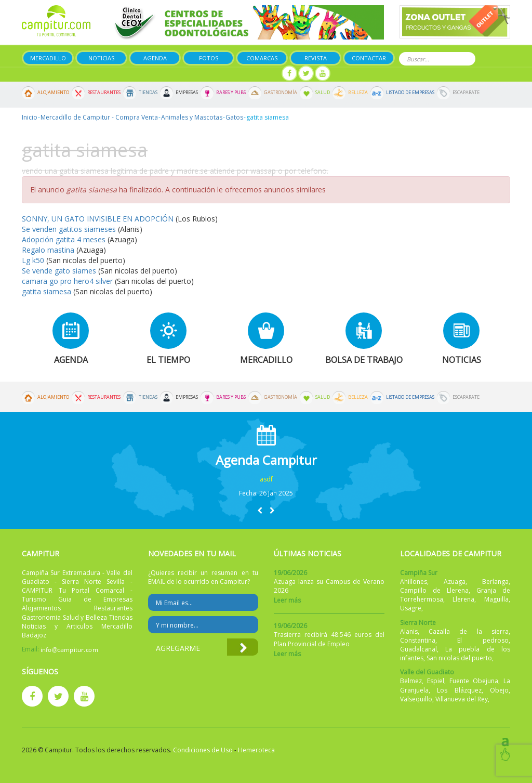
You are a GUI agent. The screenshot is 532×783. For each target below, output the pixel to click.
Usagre (411, 608)
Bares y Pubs (231, 93)
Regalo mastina (48, 250)
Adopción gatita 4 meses (64, 239)
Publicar (208, 74)
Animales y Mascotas (192, 117)
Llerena (463, 599)
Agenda (155, 58)
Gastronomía (281, 93)
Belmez (411, 681)
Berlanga (495, 582)
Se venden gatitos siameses (70, 229)
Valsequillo (416, 699)
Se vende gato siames (59, 271)
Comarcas (262, 58)
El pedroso (483, 640)
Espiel (436, 681)
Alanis (409, 631)
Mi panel (257, 74)
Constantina (418, 640)
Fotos (209, 58)
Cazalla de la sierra (469, 631)
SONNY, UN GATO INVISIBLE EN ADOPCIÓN (98, 219)
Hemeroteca (256, 750)
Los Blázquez (459, 690)
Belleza (358, 93)
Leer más (287, 600)
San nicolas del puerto (459, 658)
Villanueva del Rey (462, 699)
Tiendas (148, 93)
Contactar (369, 58)
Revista (316, 58)
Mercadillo (48, 58)
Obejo (499, 690)
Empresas (187, 93)
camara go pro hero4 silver (67, 281)
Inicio (30, 117)
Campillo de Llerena (434, 590)
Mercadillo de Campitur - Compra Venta (99, 117)
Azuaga (455, 582)
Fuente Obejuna (474, 681)
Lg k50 (34, 260)
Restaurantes (104, 93)
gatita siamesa (46, 291)
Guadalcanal (418, 649)
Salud (323, 93)
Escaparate (466, 93)
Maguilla (496, 599)
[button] (260, 510)
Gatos (234, 117)
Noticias (101, 58)
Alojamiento (53, 93)
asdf (266, 479)
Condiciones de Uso (203, 750)
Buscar (466, 58)
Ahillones (414, 582)
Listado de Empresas (410, 93)
